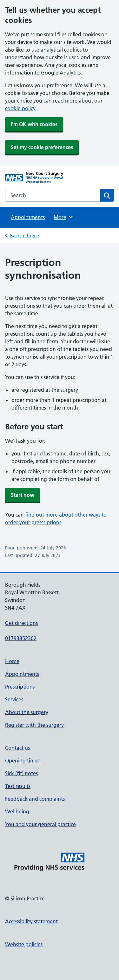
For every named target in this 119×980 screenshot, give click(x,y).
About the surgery (27, 712)
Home (12, 661)
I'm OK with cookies (34, 124)
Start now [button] (23, 495)
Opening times (22, 761)
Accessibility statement (31, 921)
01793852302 (21, 638)
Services (14, 699)
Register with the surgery (34, 725)
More (64, 217)
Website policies (24, 944)
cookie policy (20, 108)
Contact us (17, 748)
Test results (18, 786)
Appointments (28, 217)
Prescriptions (20, 687)
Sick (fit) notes (21, 773)
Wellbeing (17, 812)
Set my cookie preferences (42, 147)
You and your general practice (40, 824)
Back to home (25, 236)
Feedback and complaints (35, 799)
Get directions (21, 623)
